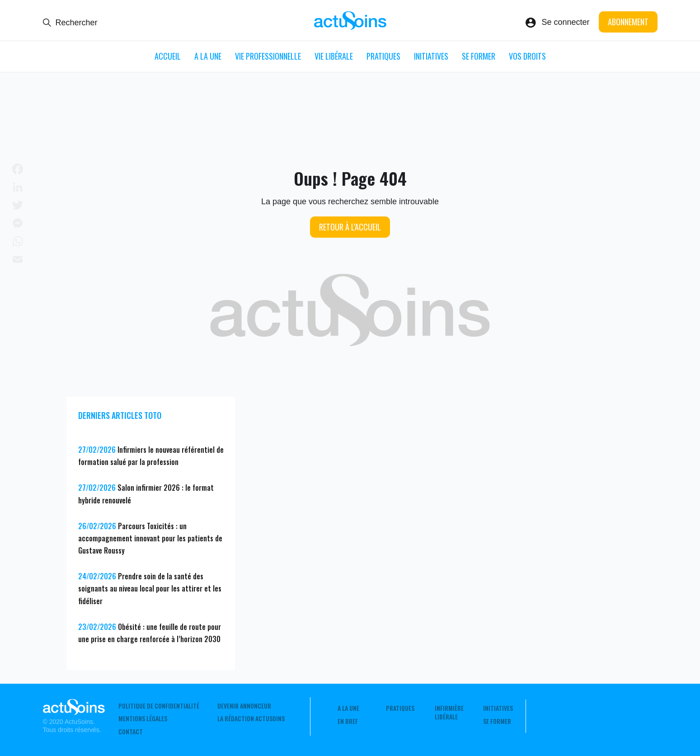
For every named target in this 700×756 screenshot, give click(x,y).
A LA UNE (208, 56)
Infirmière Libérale (449, 712)
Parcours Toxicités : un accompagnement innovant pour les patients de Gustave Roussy (150, 538)
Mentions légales (143, 718)
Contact (131, 732)
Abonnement (628, 22)
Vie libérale (334, 56)
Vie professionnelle (268, 56)
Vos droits (527, 56)
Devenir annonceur (244, 706)
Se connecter (565, 22)
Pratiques (383, 56)
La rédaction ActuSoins (251, 718)
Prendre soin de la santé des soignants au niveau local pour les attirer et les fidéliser (150, 588)
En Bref (348, 721)
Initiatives (431, 56)
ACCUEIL (168, 56)
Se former (479, 56)
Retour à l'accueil (350, 227)
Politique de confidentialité (159, 706)
